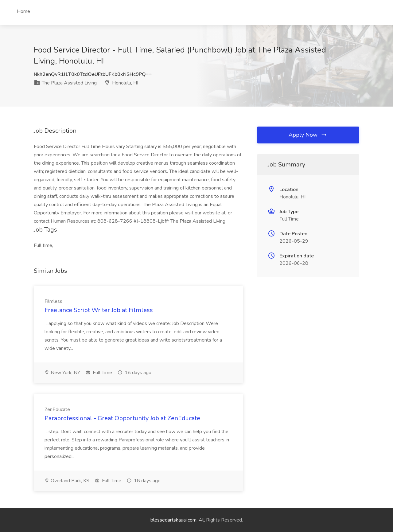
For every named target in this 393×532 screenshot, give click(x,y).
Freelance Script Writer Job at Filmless (99, 310)
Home (23, 11)
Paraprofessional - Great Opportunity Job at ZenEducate (122, 418)
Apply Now (308, 135)
